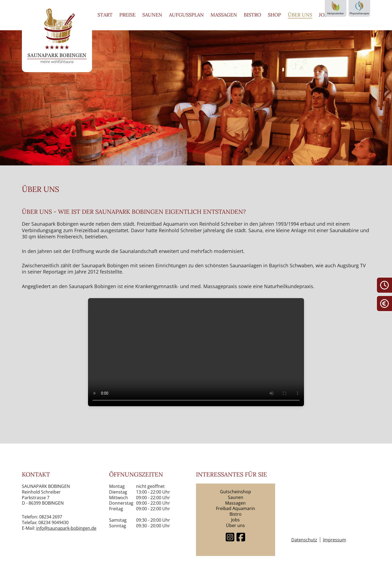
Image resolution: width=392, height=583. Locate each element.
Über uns (300, 15)
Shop (274, 15)
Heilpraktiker (336, 8)
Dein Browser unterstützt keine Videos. (196, 352)
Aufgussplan (186, 15)
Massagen (224, 15)
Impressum (334, 540)
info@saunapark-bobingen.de (66, 528)
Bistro (252, 15)
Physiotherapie (359, 8)
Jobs (325, 15)
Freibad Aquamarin (236, 508)
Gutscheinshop (236, 492)
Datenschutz (304, 540)
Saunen (152, 15)
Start (105, 15)
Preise (127, 15)
